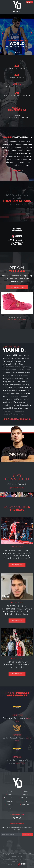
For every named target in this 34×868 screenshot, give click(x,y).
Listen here (20, 763)
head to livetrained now (17, 419)
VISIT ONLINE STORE (17, 287)
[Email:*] (17, 835)
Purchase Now (17, 320)
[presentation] (15, 841)
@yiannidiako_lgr (17, 488)
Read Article (17, 565)
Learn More (17, 170)
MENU (30, 2)
